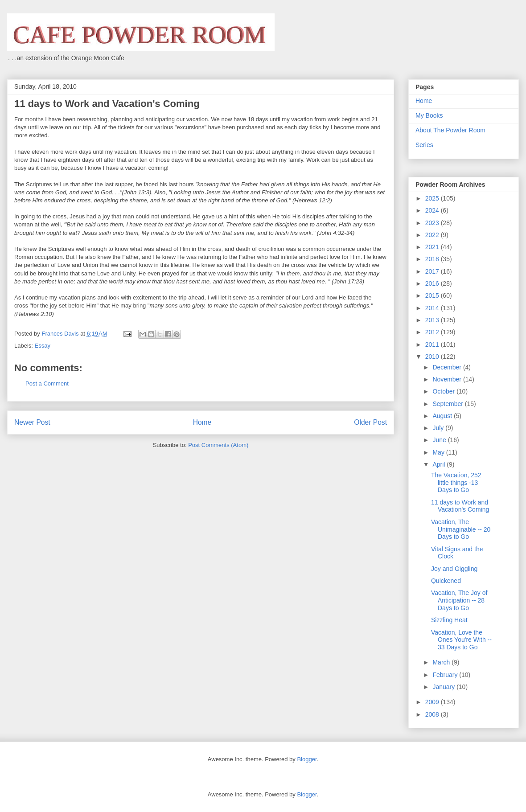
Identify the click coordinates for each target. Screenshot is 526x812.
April (440, 464)
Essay (43, 346)
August (443, 416)
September (448, 404)
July (439, 428)
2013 (433, 320)
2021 (433, 247)
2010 (433, 357)
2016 (433, 283)
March (442, 662)
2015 (433, 295)
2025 (433, 198)
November (448, 379)
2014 (433, 308)
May (439, 452)
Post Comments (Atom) (218, 445)
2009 (433, 702)
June (440, 440)
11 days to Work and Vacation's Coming (460, 506)
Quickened (446, 581)
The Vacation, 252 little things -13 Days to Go (456, 483)
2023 (433, 223)
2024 (433, 210)
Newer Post (32, 422)
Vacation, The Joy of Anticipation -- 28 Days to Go (459, 600)
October (444, 391)
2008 (433, 714)
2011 (433, 344)
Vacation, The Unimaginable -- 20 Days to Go (461, 529)
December (448, 367)
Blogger (307, 759)
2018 (433, 259)
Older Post (370, 422)
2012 (433, 332)
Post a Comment (47, 383)
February (446, 675)
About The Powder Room (450, 130)
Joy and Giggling (454, 569)
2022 (433, 235)
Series (424, 145)
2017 (433, 271)
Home (202, 422)
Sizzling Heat (449, 620)
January (444, 687)
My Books (429, 115)
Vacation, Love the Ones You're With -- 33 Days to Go (461, 640)
